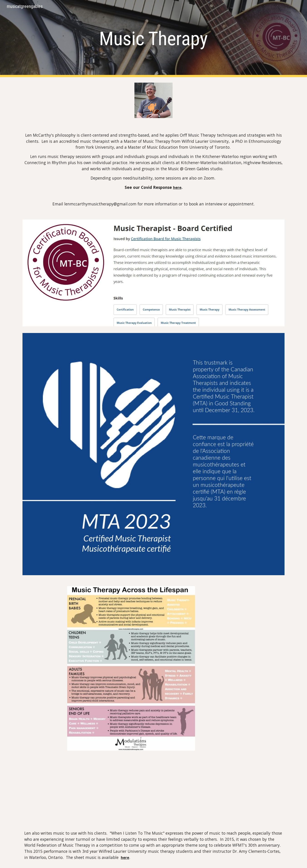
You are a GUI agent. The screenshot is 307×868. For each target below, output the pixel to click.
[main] (153, 39)
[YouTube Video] (142, 789)
